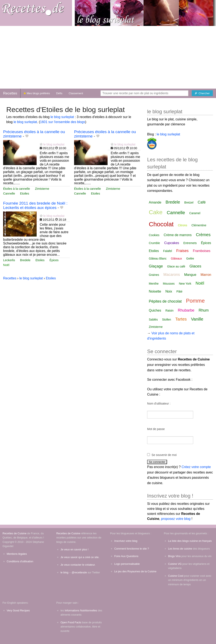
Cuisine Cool (176, 576)
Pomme (195, 301)
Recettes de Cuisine (15, 533)
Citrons (183, 225)
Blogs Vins (174, 556)
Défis (59, 93)
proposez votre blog (176, 519)
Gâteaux (176, 258)
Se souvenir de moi (164, 455)
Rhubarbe (186, 310)
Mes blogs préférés (37, 93)
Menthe (154, 284)
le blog (64, 572)
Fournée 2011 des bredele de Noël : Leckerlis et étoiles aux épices (35, 205)
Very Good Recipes (18, 610)
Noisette (155, 291)
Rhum (204, 310)
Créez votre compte (196, 467)
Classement (76, 93)
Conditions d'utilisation (20, 561)
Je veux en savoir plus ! (75, 549)
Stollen (166, 319)
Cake (156, 212)
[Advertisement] (108, 57)
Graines (154, 275)
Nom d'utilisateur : (159, 403)
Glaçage (156, 266)
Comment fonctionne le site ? (132, 549)
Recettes (10, 93)
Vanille (197, 319)
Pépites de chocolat (165, 301)
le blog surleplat (62, 117)
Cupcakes (172, 243)
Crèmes (203, 235)
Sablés (153, 319)
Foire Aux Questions (126, 556)
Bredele (25, 260)
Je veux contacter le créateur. (78, 565)
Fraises (182, 251)
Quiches (155, 310)
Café (202, 202)
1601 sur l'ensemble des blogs (63, 122)
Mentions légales (17, 554)
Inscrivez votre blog (126, 541)
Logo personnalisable (127, 564)
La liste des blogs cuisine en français (190, 541)
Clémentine (199, 225)
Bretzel (189, 202)
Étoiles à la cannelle (17, 189)
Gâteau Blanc (158, 258)
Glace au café (176, 266)
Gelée (190, 258)
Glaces (195, 266)
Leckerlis (9, 260)
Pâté (179, 291)
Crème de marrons (178, 235)
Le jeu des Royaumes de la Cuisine (135, 571)
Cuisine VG (175, 564)
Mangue (190, 275)
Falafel (168, 251)
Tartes (181, 319)
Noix (169, 291)
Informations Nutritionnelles (81, 610)
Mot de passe (156, 429)
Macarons (172, 275)
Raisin (169, 311)
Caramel (195, 213)
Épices (54, 260)
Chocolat (161, 224)
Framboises (202, 251)
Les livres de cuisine (180, 549)
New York (185, 284)
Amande (155, 202)
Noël (6, 265)
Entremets (190, 243)
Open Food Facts (71, 622)
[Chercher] (202, 93)
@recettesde (79, 572)
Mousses (169, 284)
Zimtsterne (42, 189)
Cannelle (9, 193)
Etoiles (25, 193)
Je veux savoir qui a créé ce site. (80, 557)
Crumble (154, 243)
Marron (206, 275)
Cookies (154, 235)
